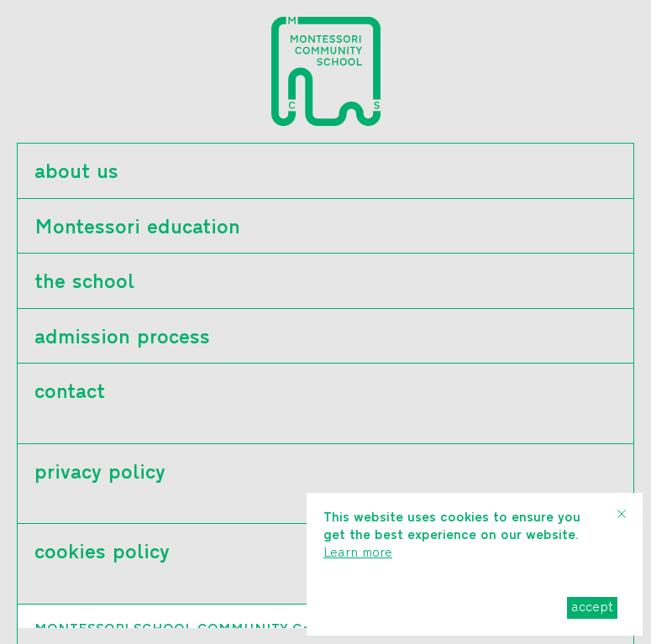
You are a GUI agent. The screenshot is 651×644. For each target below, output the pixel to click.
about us (76, 173)
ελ (45, 634)
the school (84, 283)
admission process (122, 338)
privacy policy (100, 474)
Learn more (358, 553)
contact (70, 393)
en (75, 634)
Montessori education (137, 228)
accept (592, 608)
